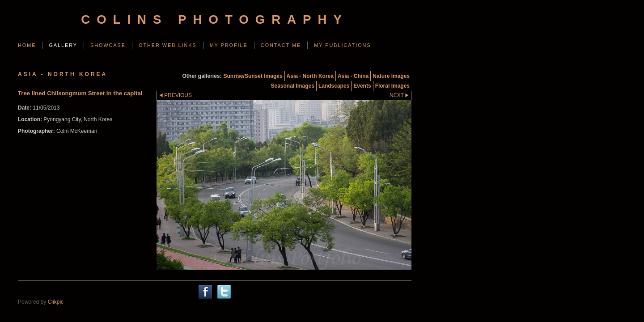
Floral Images (392, 86)
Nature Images (391, 76)
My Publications (342, 45)
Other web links (168, 45)
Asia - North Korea (310, 76)
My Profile (229, 45)
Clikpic (56, 302)
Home (27, 45)
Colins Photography (215, 19)
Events (362, 86)
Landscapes (334, 86)
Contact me (281, 45)
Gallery (63, 45)
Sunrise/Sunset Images (253, 76)
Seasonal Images (293, 86)
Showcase (108, 45)
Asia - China (353, 76)
